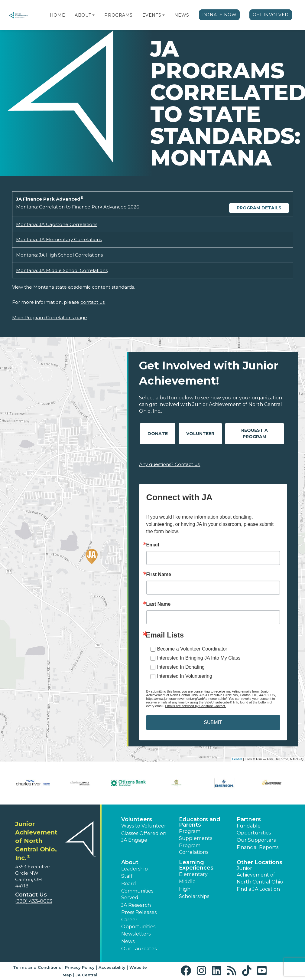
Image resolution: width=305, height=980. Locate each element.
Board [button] (129, 884)
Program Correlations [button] (194, 849)
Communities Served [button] (137, 894)
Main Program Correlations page (50, 318)
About (83, 15)
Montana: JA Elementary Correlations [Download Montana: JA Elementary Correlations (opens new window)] (59, 239)
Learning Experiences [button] (196, 865)
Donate (158, 434)
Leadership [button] (135, 869)
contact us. (93, 302)
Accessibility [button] (112, 967)
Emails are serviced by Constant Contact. (196, 706)
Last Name (159, 604)
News (182, 15)
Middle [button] (187, 882)
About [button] (130, 862)
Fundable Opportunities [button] (254, 829)
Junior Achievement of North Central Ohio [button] (260, 875)
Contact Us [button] (31, 895)
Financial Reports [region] (258, 847)
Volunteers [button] (137, 819)
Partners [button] (249, 819)
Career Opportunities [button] (138, 923)
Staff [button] (127, 876)
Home (57, 15)
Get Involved (271, 15)
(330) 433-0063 (34, 901)
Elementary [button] (193, 874)
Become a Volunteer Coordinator (192, 649)
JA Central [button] (86, 975)
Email (153, 545)
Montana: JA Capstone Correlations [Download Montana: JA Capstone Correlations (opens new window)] (57, 224)
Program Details (259, 208)
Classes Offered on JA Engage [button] (144, 837)
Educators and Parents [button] (200, 822)
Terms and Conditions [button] (37, 967)
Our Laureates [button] (139, 949)
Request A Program (255, 433)
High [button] (185, 889)
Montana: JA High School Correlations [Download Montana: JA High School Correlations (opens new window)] (59, 255)
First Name (159, 575)
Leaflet (237, 759)
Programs (118, 15)
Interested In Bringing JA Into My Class (199, 658)
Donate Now (219, 15)
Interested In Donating (181, 667)
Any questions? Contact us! (170, 464)
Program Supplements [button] (196, 835)
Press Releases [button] (139, 912)
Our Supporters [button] (256, 840)
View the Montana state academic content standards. (73, 287)
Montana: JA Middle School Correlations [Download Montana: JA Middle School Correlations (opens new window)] (62, 270)
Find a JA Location (258, 889)
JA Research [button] (136, 905)
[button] (93, 15)
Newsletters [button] (136, 934)
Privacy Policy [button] (80, 967)
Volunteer (200, 434)
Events (152, 15)
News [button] (128, 941)
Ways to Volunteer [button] (144, 826)
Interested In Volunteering (185, 676)
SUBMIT (213, 722)
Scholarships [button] (194, 896)
